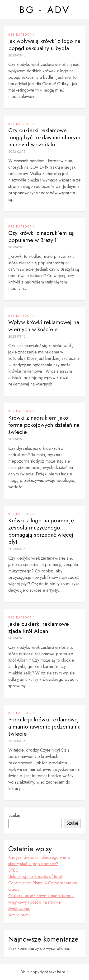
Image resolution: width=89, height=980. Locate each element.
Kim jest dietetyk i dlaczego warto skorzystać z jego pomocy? (39, 861)
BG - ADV (45, 10)
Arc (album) (19, 915)
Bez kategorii (21, 35)
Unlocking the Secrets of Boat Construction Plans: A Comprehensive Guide (43, 883)
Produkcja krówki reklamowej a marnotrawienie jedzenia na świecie (44, 727)
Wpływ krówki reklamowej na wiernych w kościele (44, 326)
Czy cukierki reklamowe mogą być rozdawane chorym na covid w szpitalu (44, 137)
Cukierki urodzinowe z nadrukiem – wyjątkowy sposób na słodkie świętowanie (41, 902)
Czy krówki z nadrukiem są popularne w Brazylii (41, 237)
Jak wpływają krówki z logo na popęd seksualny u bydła (44, 45)
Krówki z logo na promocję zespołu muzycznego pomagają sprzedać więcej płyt (41, 531)
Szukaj (14, 815)
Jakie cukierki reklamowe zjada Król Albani (39, 627)
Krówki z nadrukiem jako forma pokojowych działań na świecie (44, 425)
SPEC (13, 870)
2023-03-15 (17, 55)
